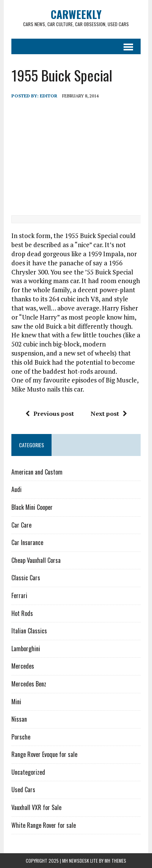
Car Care (21, 525)
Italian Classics (29, 631)
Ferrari (19, 595)
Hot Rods (22, 613)
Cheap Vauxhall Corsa (36, 560)
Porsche (21, 737)
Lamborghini (26, 649)
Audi (16, 489)
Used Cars (23, 790)
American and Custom (37, 472)
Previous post (50, 414)
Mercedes (23, 666)
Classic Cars (26, 578)
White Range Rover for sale (44, 825)
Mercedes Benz (29, 684)
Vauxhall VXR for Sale (36, 807)
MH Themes (115, 861)
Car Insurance (27, 542)
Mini (16, 702)
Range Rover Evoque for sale (44, 754)
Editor (49, 96)
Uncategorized (28, 772)
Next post (109, 414)
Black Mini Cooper (32, 507)
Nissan (19, 719)
